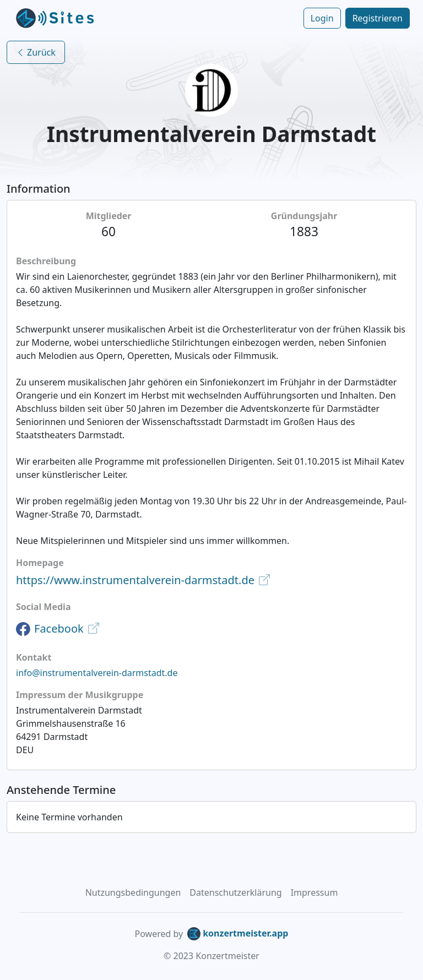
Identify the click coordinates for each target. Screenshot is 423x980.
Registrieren (378, 18)
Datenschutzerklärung (235, 892)
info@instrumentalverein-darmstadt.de (97, 673)
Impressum (314, 892)
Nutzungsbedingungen (133, 892)
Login (322, 18)
